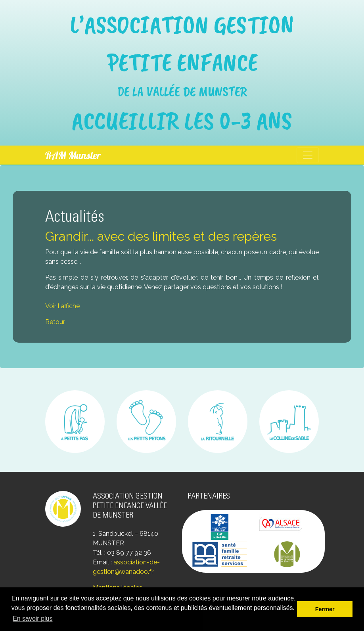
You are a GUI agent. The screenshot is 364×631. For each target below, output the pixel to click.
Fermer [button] (325, 609)
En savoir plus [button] (33, 619)
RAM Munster (73, 155)
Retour (55, 322)
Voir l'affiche (62, 306)
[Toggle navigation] (308, 155)
